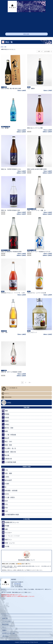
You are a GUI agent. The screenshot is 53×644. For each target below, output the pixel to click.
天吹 (5, 508)
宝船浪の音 (7, 459)
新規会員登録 (8, 397)
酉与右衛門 (7, 480)
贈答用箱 (19, 564)
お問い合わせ (5, 636)
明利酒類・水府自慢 (10, 490)
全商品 (2, 47)
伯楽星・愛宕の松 (9, 452)
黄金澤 (5, 438)
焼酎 (5, 529)
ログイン (7, 393)
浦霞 (5, 411)
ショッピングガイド (7, 621)
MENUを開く (26, 34)
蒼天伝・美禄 (8, 428)
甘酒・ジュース (8, 543)
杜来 (5, 501)
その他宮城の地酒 (9, 462)
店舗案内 (4, 630)
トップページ (5, 615)
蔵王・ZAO (7, 441)
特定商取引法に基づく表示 (8, 633)
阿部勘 (5, 414)
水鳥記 (5, 424)
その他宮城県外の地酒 (10, 514)
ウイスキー (7, 533)
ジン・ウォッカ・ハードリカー (11, 536)
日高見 (5, 417)
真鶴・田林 (7, 445)
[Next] (30, 382)
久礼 (5, 504)
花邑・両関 (7, 473)
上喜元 (5, 477)
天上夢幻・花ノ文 (9, 448)
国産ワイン (7, 539)
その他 (5, 546)
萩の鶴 (5, 455)
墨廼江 (5, 421)
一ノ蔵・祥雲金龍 (9, 435)
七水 (5, 511)
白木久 (5, 494)
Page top (50, 642)
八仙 (5, 47)
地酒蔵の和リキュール (10, 522)
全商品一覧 (5, 618)
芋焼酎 (5, 526)
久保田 (5, 484)
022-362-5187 (18, 584)
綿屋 (5, 431)
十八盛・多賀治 (8, 497)
